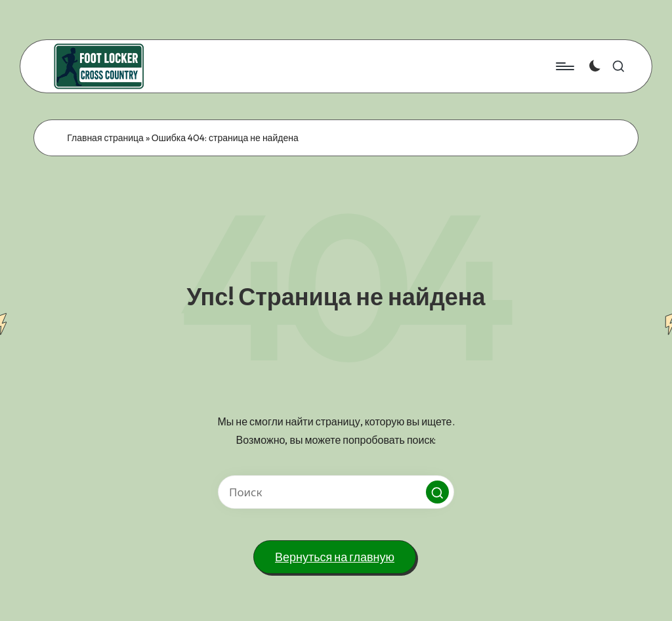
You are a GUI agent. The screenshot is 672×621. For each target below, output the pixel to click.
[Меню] (564, 66)
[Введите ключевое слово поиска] (336, 492)
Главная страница (105, 138)
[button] (437, 492)
